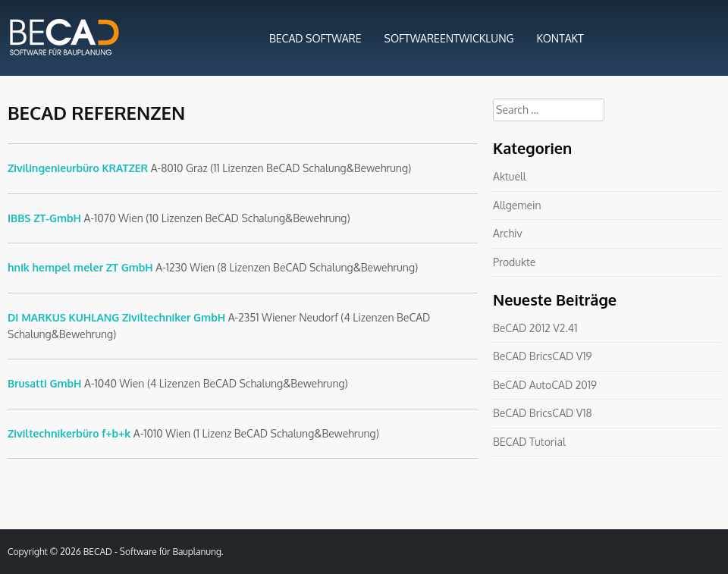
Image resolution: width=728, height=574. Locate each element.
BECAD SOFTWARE (315, 38)
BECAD (98, 552)
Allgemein (517, 205)
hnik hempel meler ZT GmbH (80, 267)
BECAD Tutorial (529, 442)
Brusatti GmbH (45, 383)
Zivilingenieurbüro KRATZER (78, 168)
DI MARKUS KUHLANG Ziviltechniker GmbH (116, 317)
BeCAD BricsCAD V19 (543, 356)
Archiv (508, 233)
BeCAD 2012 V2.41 (535, 328)
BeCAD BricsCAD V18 (543, 413)
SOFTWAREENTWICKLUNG (449, 38)
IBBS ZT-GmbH (44, 218)
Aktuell (510, 176)
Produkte (514, 262)
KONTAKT (560, 38)
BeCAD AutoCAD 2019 (545, 385)
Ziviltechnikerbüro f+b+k (69, 433)
